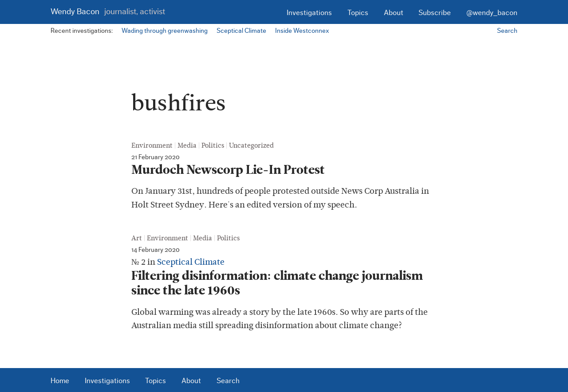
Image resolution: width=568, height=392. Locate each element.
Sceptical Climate (241, 31)
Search (507, 31)
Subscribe (435, 13)
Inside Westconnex (302, 31)
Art (137, 238)
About (394, 13)
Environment (152, 145)
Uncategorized (251, 145)
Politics (213, 145)
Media (187, 145)
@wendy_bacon (492, 13)
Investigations (309, 13)
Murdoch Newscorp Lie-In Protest (228, 170)
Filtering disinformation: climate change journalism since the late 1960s (277, 283)
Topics (358, 13)
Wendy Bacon (108, 12)
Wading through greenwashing (165, 31)
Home (60, 381)
